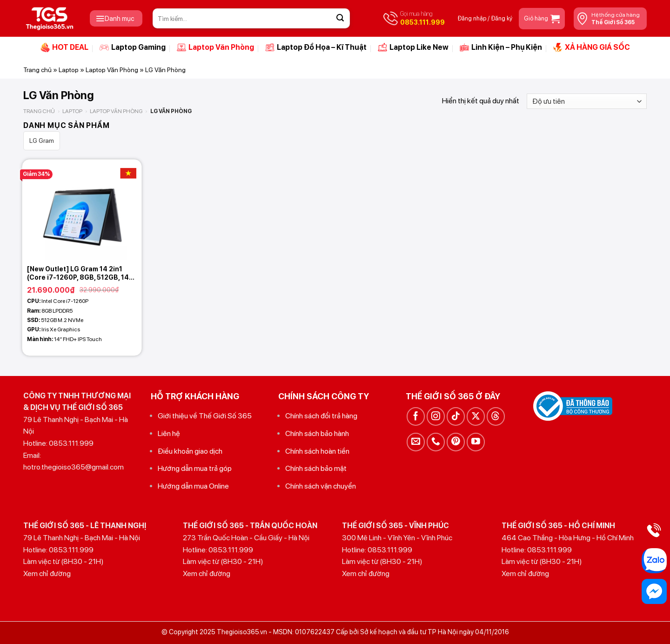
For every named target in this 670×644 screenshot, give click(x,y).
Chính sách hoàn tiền (317, 451)
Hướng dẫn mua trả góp (195, 468)
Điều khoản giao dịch (190, 451)
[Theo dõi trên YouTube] (476, 442)
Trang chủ (37, 70)
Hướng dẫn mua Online (193, 486)
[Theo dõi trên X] (476, 416)
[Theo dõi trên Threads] (496, 416)
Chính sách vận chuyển (321, 486)
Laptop (69, 70)
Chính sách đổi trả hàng (321, 416)
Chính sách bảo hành (317, 433)
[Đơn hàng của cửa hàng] (587, 101)
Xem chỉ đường (47, 574)
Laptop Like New (413, 47)
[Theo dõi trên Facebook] (416, 416)
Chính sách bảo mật (316, 468)
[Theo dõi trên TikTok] (456, 416)
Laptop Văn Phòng (215, 47)
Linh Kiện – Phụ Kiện (501, 47)
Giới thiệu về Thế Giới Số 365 (205, 416)
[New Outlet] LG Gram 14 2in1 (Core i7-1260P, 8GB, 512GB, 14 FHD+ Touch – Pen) (78, 273)
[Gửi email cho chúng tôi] (416, 442)
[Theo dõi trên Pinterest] (456, 442)
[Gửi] (340, 19)
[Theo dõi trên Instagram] (436, 416)
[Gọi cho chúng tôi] (436, 442)
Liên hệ (169, 433)
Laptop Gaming (133, 47)
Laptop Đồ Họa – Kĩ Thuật (316, 47)
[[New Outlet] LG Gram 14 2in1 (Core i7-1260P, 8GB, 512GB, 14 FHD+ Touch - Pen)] (82, 210)
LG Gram (42, 141)
